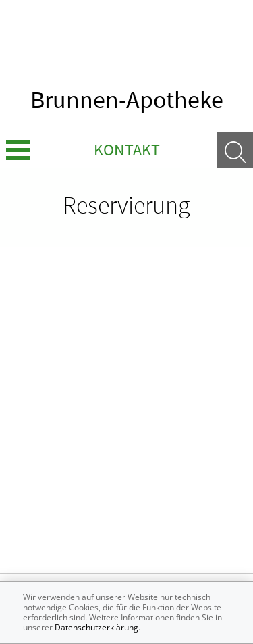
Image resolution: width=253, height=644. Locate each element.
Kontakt (127, 150)
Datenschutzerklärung (96, 627)
